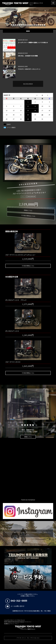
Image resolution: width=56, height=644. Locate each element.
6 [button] (22, 25)
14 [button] (38, 25)
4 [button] (18, 25)
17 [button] (44, 25)
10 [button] (30, 25)
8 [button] (26, 25)
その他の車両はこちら (28, 266)
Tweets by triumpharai (28, 500)
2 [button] (14, 25)
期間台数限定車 (31, 197)
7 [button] (24, 25)
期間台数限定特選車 (27, 184)
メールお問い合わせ (15, 606)
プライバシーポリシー (15, 624)
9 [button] (28, 25)
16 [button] (42, 25)
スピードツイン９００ (13, 361)
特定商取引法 (7, 624)
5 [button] (20, 25)
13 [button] (36, 25)
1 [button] (12, 25)
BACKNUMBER (28, 83)
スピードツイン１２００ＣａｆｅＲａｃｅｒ (20, 254)
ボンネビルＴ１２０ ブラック (16, 299)
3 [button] (16, 25)
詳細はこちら (28, 437)
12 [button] (34, 25)
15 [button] (40, 25)
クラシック (24, 196)
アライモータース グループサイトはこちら (28, 639)
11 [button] (32, 25)
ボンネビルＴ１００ (12, 330)
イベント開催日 (11, 127)
